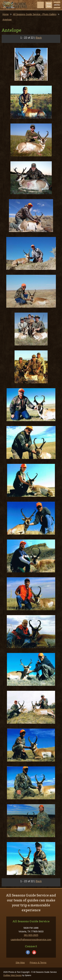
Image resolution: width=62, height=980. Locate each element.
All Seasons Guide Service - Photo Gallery (35, 14)
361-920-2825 (31, 935)
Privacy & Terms (38, 963)
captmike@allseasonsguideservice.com (31, 940)
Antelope (7, 20)
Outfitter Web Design (12, 975)
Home (6, 14)
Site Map (20, 963)
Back (39, 38)
